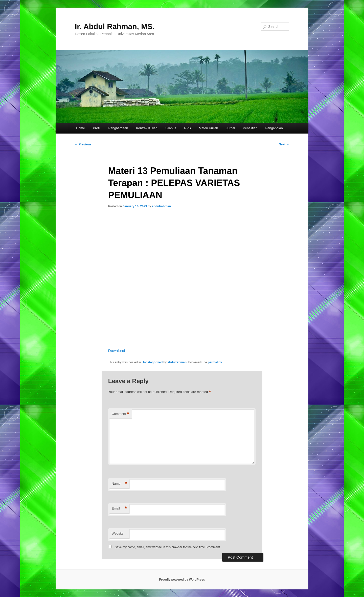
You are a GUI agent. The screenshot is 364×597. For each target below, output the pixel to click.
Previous (83, 144)
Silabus (171, 128)
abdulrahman (161, 206)
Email (119, 509)
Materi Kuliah (209, 128)
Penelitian (250, 128)
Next (284, 144)
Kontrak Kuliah (147, 128)
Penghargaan (118, 128)
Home (81, 128)
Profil (97, 128)
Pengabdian (274, 128)
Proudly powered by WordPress (182, 580)
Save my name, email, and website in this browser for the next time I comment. (168, 547)
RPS (187, 128)
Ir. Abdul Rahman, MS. (115, 26)
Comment (120, 414)
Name (119, 484)
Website (118, 533)
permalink (215, 362)
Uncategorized (152, 362)
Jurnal (230, 128)
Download (117, 351)
